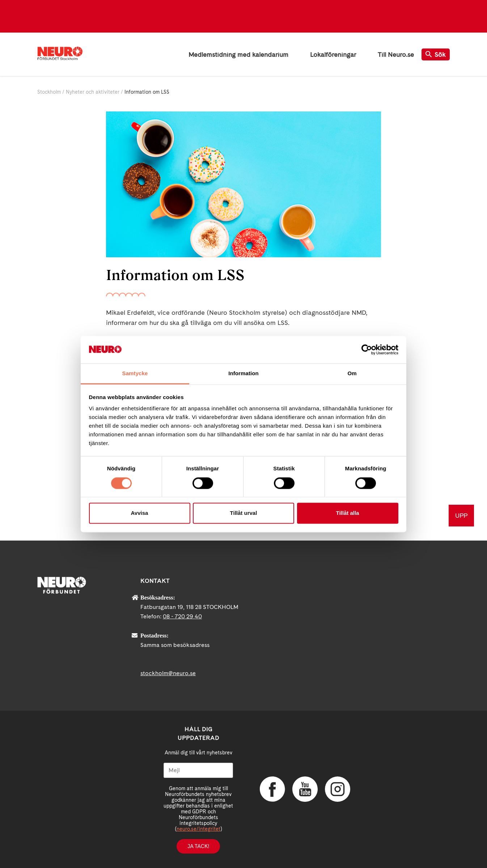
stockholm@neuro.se (168, 673)
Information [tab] (243, 374)
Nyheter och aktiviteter (93, 92)
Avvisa (140, 513)
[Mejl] (198, 770)
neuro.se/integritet (198, 829)
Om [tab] (352, 374)
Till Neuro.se (396, 54)
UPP (461, 515)
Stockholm (49, 92)
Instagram (338, 789)
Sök (436, 54)
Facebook (272, 789)
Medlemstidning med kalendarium (238, 54)
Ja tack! (198, 846)
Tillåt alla (348, 513)
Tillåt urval (244, 513)
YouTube (305, 789)
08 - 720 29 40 (182, 616)
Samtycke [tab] (135, 374)
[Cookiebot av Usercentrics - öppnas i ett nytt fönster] (367, 350)
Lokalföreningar (333, 54)
